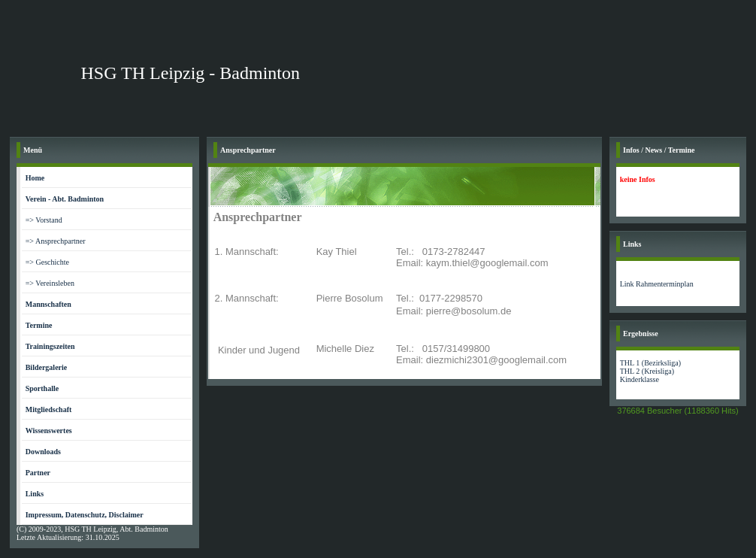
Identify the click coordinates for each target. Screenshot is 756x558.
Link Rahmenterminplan (657, 284)
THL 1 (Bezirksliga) (650, 363)
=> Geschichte (47, 262)
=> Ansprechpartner (56, 241)
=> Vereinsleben (50, 283)
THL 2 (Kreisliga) (647, 371)
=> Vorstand (44, 220)
